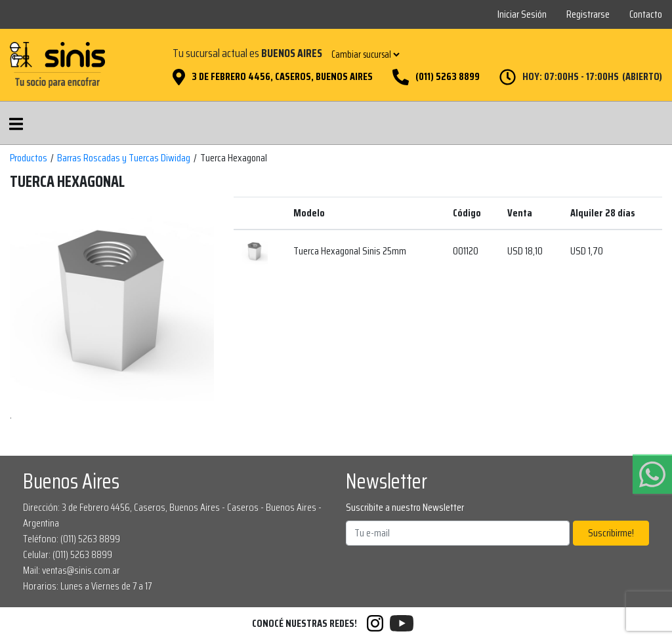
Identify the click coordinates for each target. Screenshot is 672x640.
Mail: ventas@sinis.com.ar (72, 570)
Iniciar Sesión (522, 14)
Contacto (646, 14)
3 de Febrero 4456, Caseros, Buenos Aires (282, 77)
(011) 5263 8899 (448, 77)
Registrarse (588, 14)
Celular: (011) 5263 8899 (68, 554)
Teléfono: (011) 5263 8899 (72, 539)
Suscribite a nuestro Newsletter (405, 508)
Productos (29, 158)
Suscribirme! (611, 533)
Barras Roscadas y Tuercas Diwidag (124, 158)
